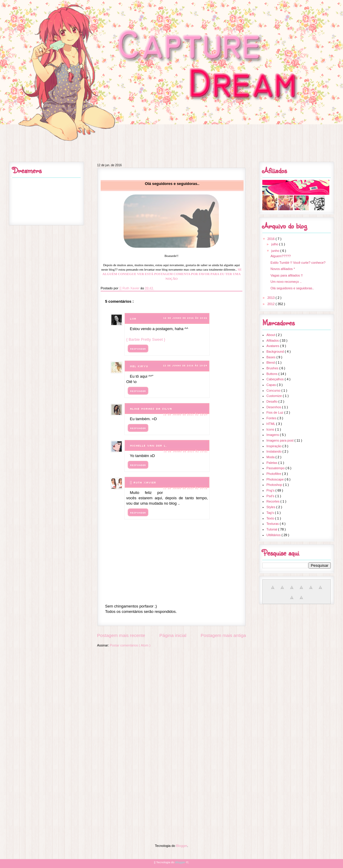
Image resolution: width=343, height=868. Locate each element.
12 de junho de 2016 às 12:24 (185, 414)
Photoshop (275, 485)
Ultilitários (274, 535)
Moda (271, 457)
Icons (271, 429)
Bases (272, 357)
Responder (138, 349)
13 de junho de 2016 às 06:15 (185, 488)
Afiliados (273, 340)
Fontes (272, 418)
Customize (275, 396)
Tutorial (272, 529)
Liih (133, 319)
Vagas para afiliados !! (286, 275)
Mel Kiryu (139, 366)
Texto (271, 518)
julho (275, 244)
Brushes (273, 368)
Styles (271, 507)
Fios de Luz (275, 412)
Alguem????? (280, 256)
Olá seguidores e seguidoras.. (292, 288)
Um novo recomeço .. (286, 282)
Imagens (273, 435)
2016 (272, 239)
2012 (272, 304)
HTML (271, 424)
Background (276, 351)
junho (276, 251)
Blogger (181, 846)
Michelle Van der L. (148, 446)
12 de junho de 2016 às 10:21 (185, 318)
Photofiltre (274, 474)
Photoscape (276, 479)
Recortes (273, 501)
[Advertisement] (171, 692)
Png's (271, 490)
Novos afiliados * (283, 269)
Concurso (274, 390)
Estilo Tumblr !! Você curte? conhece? (298, 263)
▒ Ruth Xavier (144, 482)
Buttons (272, 374)
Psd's (271, 496)
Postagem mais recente (121, 635)
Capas (272, 385)
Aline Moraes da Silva (151, 409)
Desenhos (274, 407)
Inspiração (275, 446)
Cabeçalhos (276, 379)
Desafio (272, 401)
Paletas (272, 463)
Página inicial (173, 635)
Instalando (275, 451)
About (271, 335)
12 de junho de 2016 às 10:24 (185, 365)
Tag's (271, 513)
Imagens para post (280, 440)
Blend (271, 362)
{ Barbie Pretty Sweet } (146, 339)
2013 (272, 298)
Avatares (273, 346)
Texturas (273, 524)
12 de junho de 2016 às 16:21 (185, 451)
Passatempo (276, 468)
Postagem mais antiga (223, 635)
